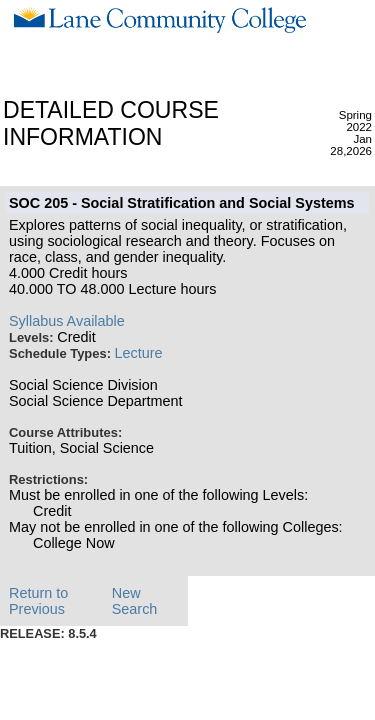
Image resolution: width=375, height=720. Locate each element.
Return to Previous (38, 601)
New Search (135, 601)
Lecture (139, 353)
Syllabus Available (67, 321)
